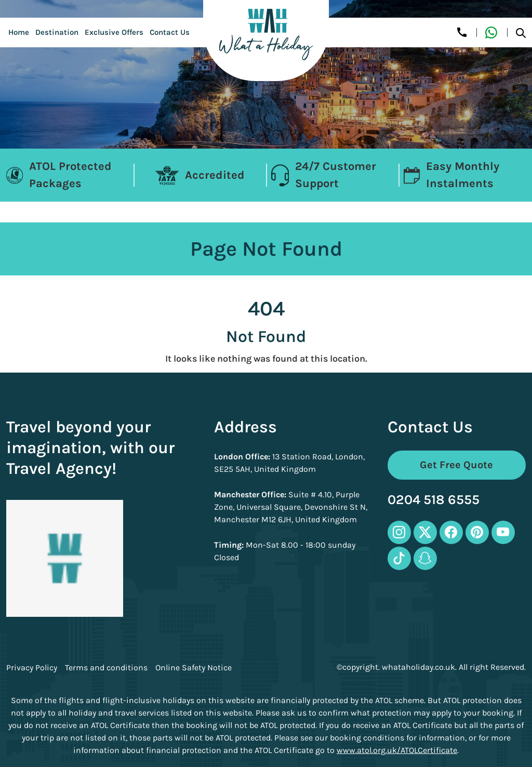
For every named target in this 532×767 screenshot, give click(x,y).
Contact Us (170, 32)
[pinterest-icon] (477, 532)
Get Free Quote (456, 465)
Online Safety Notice (194, 668)
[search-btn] (521, 32)
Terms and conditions (106, 668)
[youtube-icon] (503, 532)
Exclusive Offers (114, 32)
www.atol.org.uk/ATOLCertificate (397, 750)
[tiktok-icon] (399, 558)
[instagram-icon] (399, 532)
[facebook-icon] (451, 532)
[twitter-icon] (425, 532)
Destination (57, 32)
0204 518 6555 (434, 500)
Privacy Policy (32, 668)
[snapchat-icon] (425, 558)
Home (19, 32)
